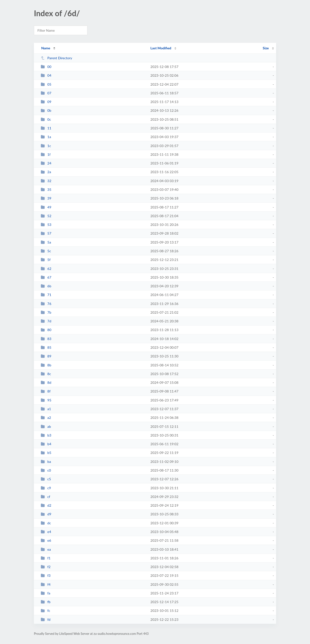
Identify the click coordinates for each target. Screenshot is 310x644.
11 (46, 128)
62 (46, 269)
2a (46, 172)
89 (46, 356)
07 (46, 93)
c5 (46, 479)
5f (46, 260)
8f (46, 391)
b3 (46, 435)
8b (46, 365)
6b (46, 286)
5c (46, 251)
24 (46, 163)
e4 (46, 532)
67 (46, 277)
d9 (46, 514)
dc (46, 523)
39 (46, 198)
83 (46, 339)
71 (46, 295)
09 (46, 102)
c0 (46, 470)
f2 (46, 567)
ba (46, 462)
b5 (46, 453)
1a (46, 137)
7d (46, 321)
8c (46, 374)
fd (46, 619)
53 (46, 225)
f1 (46, 558)
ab (46, 426)
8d (46, 382)
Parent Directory (56, 58)
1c (46, 146)
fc (45, 611)
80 (46, 330)
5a (46, 242)
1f (46, 154)
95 (46, 400)
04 (46, 75)
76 (46, 304)
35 (46, 189)
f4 (46, 584)
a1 (46, 409)
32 (46, 181)
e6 (46, 540)
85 (46, 347)
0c (46, 119)
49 (46, 207)
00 (46, 67)
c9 (46, 488)
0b (46, 110)
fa (45, 593)
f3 (46, 575)
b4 (46, 444)
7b (46, 312)
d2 (46, 505)
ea (46, 549)
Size (266, 48)
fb (46, 602)
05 (46, 84)
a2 (46, 418)
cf (45, 497)
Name (46, 48)
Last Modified (161, 48)
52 (46, 216)
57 (46, 233)
